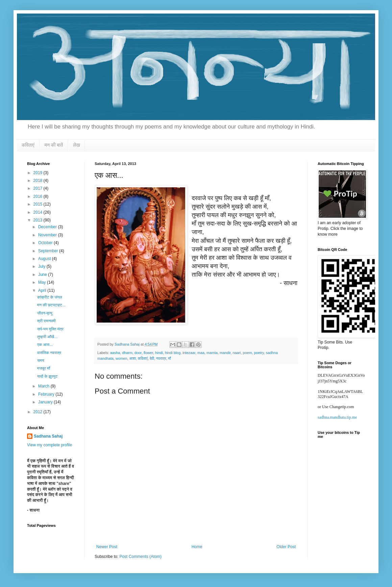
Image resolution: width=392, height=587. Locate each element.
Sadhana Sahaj (48, 436)
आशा (133, 358)
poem (247, 353)
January (46, 402)
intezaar (189, 353)
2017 (39, 188)
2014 (39, 212)
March (44, 386)
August (45, 259)
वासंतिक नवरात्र (49, 353)
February (47, 394)
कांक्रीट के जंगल (50, 297)
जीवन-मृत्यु (45, 313)
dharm (127, 353)
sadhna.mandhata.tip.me (337, 417)
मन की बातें (54, 145)
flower (148, 353)
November (48, 235)
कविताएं (28, 145)
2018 (39, 181)
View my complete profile (50, 445)
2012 (39, 412)
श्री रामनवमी (46, 321)
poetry (259, 353)
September (49, 251)
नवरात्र (161, 358)
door (138, 353)
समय (41, 360)
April (43, 290)
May (43, 282)
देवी (152, 358)
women (121, 358)
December (48, 227)
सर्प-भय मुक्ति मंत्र (50, 329)
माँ (169, 358)
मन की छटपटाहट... (51, 305)
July (42, 266)
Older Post (286, 547)
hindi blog (173, 353)
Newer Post (107, 547)
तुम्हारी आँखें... (47, 337)
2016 (39, 196)
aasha (115, 353)
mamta (212, 353)
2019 (39, 173)
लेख (76, 145)
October (46, 243)
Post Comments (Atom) (140, 557)
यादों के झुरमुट (47, 376)
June (43, 275)
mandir (225, 353)
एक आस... (45, 345)
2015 (39, 204)
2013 (39, 220)
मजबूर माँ (44, 368)
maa (201, 353)
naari (237, 353)
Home (197, 547)
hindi (159, 353)
